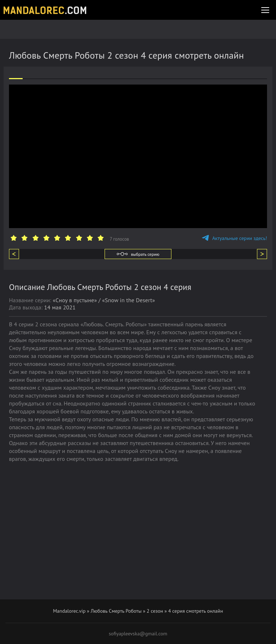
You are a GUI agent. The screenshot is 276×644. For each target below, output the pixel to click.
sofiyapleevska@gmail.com (138, 634)
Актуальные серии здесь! (234, 238)
